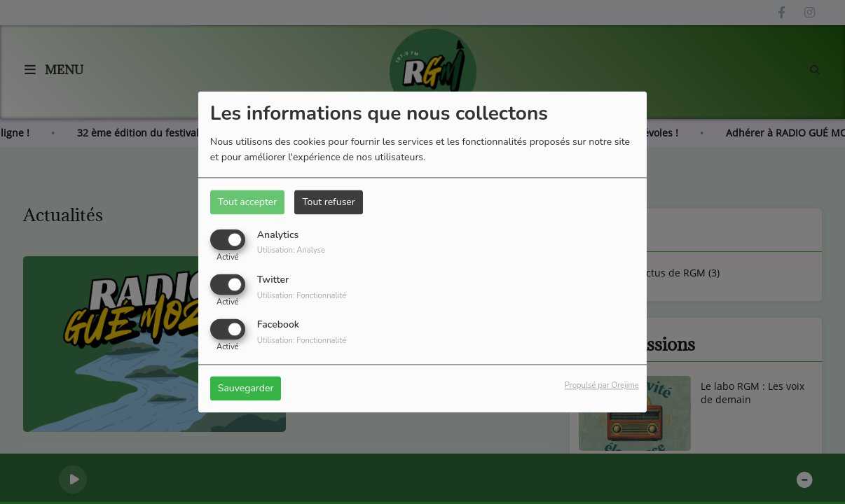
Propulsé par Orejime (602, 386)
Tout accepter (247, 202)
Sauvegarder (246, 389)
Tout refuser (329, 202)
